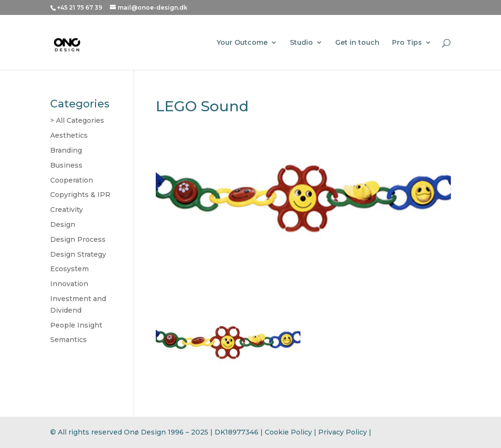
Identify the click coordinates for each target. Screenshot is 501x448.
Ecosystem (69, 269)
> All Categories (77, 120)
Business (66, 165)
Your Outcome (242, 43)
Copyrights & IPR (80, 195)
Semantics (68, 340)
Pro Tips (407, 43)
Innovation (69, 284)
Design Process (78, 239)
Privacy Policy (343, 432)
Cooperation (72, 180)
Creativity (67, 210)
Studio (301, 43)
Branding (66, 150)
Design (63, 224)
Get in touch (357, 43)
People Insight (76, 325)
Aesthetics (69, 135)
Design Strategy (78, 254)
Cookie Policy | (291, 432)
